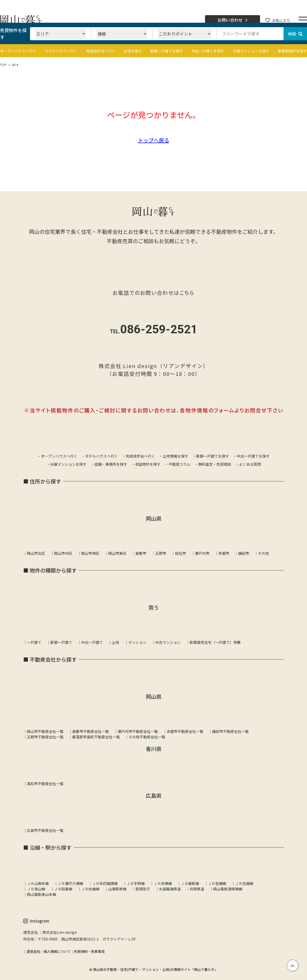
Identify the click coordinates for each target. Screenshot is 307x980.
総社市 (180, 553)
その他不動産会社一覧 (147, 737)
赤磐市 (224, 553)
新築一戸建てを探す (167, 51)
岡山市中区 (63, 553)
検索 (295, 34)
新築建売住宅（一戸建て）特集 (215, 642)
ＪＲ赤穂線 (163, 883)
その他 (263, 553)
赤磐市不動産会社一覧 (185, 731)
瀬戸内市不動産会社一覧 (138, 731)
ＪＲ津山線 (36, 889)
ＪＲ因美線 (63, 889)
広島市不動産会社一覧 (45, 830)
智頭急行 (143, 889)
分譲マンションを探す (251, 51)
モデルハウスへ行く (61, 51)
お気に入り (278, 20)
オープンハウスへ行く (18, 51)
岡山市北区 (36, 553)
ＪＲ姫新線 (190, 883)
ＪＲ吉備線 (244, 883)
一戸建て (34, 642)
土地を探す (133, 51)
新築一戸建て (61, 642)
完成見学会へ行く (101, 51)
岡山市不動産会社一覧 (45, 731)
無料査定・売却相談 (215, 464)
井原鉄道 (197, 889)
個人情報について (57, 951)
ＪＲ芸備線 (217, 883)
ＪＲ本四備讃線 (105, 883)
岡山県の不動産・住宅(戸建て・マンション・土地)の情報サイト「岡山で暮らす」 (155, 969)
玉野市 (161, 553)
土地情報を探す (176, 456)
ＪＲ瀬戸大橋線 (70, 883)
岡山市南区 (90, 553)
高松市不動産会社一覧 (45, 784)
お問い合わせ (233, 20)
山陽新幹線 (117, 889)
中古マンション (168, 642)
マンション (137, 642)
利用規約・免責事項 (89, 951)
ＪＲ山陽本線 (38, 883)
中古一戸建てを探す (208, 51)
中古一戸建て (92, 642)
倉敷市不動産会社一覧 (91, 731)
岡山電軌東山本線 (41, 894)
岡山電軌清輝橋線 (228, 889)
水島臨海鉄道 (170, 889)
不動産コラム (179, 464)
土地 (116, 642)
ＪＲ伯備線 (90, 889)
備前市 (244, 553)
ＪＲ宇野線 (136, 883)
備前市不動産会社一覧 (230, 731)
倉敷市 (141, 553)
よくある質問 (250, 464)
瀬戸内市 (202, 553)
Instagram (36, 921)
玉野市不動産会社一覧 (45, 737)
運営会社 (33, 951)
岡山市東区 (117, 553)
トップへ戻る (154, 140)
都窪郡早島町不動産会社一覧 (96, 737)
